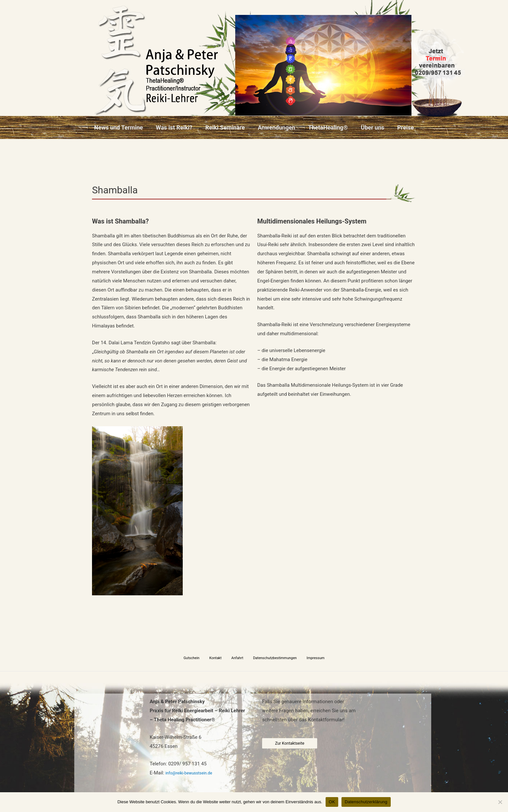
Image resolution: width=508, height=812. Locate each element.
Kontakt (222, 658)
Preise (402, 127)
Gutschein (204, 658)
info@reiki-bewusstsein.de (194, 773)
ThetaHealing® (327, 127)
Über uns (370, 127)
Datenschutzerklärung (366, 802)
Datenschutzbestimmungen (269, 658)
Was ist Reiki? (177, 127)
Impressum (303, 658)
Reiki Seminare (226, 127)
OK (332, 802)
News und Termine (123, 127)
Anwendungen (277, 127)
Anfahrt (237, 658)
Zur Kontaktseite (293, 744)
